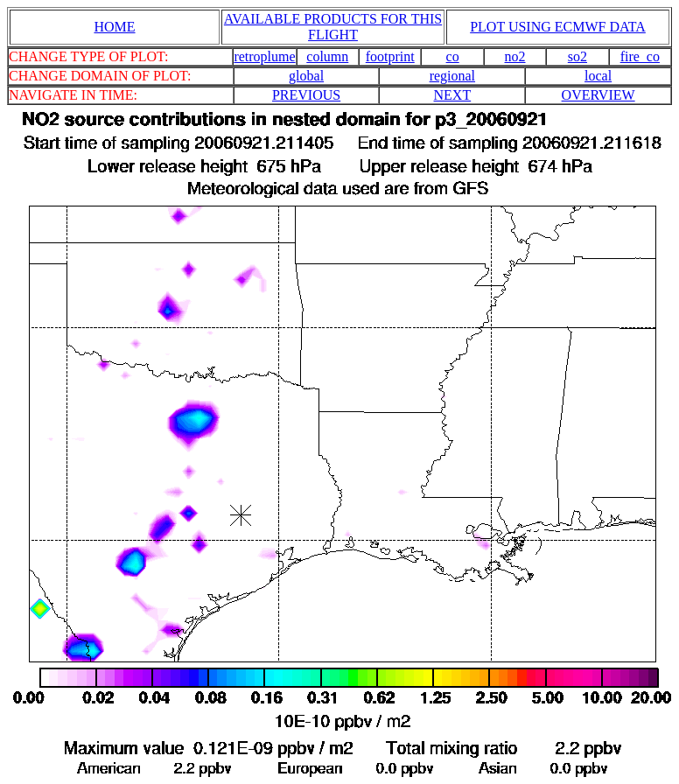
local (598, 76)
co (453, 56)
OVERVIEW (598, 95)
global (306, 76)
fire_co (640, 56)
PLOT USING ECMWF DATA (558, 27)
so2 (577, 56)
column (327, 56)
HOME (114, 27)
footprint (390, 56)
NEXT (453, 95)
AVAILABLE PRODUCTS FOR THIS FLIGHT (333, 27)
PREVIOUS (306, 95)
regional (452, 76)
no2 (515, 56)
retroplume (264, 56)
